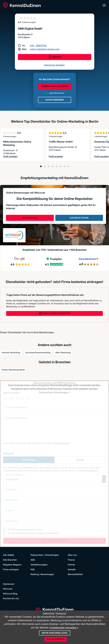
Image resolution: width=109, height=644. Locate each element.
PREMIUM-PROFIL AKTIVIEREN (55, 86)
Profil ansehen (21, 157)
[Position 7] (64, 166)
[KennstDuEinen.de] (22, 5)
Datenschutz (37, 555)
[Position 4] (53, 166)
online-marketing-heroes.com (45, 49)
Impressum (9, 584)
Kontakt (72, 569)
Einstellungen (52, 555)
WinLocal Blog (10, 594)
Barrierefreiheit (75, 574)
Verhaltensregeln (39, 565)
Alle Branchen (10, 560)
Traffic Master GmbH (61, 142)
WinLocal (8, 589)
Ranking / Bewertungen (42, 574)
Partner (71, 565)
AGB (33, 560)
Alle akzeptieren (56, 639)
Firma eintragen (11, 569)
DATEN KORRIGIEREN (54, 100)
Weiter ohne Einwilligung (55, 633)
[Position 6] (60, 166)
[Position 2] (45, 166)
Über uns (72, 555)
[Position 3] (49, 166)
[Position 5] (57, 166)
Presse (71, 560)
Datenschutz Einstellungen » (54, 392)
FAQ (33, 569)
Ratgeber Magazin (12, 565)
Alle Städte (9, 555)
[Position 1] (41, 166)
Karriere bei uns (11, 598)
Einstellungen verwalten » (64, 628)
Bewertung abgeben (54, 65)
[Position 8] (68, 166)
